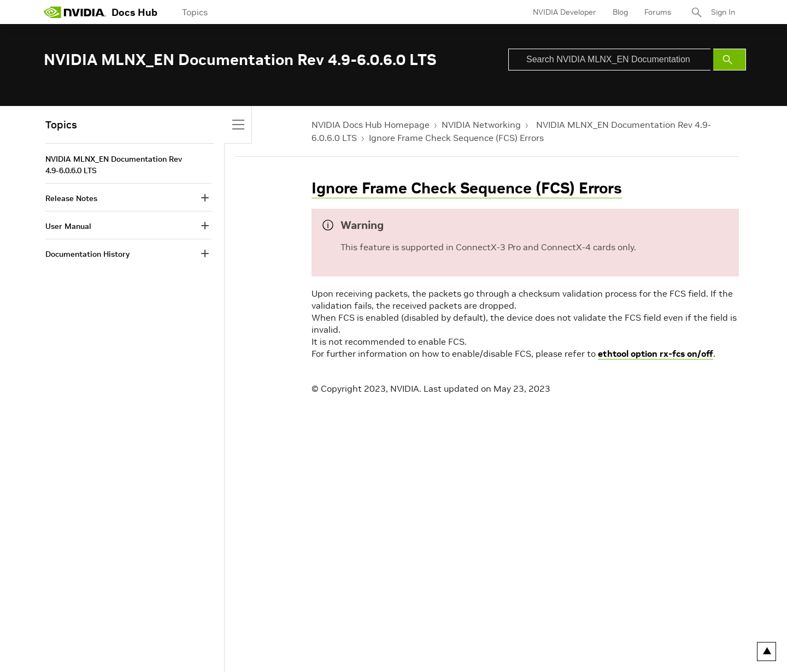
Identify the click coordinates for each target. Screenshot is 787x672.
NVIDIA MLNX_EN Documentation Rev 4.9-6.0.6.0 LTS (114, 165)
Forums (658, 12)
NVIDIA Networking (481, 125)
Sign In (723, 12)
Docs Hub (134, 12)
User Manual (68, 226)
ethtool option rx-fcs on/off (656, 353)
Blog (620, 12)
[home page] (75, 12)
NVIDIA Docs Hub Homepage (371, 125)
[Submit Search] (730, 60)
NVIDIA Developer (565, 12)
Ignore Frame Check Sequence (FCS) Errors (456, 138)
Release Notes (71, 198)
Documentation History (87, 254)
